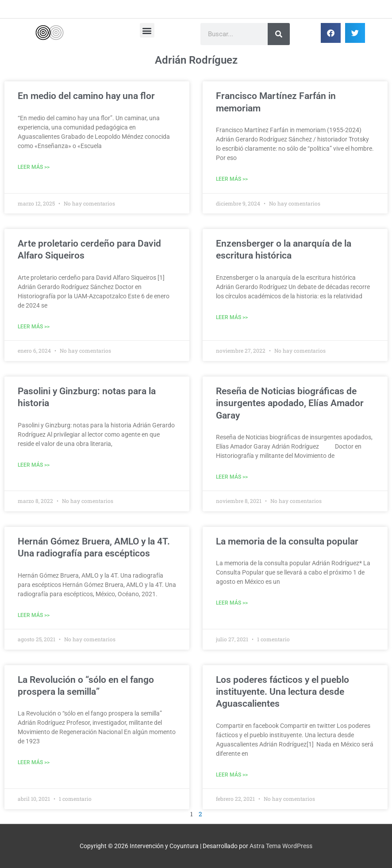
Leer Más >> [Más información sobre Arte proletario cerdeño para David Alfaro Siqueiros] (34, 327)
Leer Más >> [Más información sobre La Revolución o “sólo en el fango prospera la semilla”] (34, 762)
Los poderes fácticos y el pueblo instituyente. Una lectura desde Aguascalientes (282, 692)
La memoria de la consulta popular (287, 541)
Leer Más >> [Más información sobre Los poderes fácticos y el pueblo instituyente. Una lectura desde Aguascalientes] (232, 775)
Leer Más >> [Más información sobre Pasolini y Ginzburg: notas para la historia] (34, 465)
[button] (147, 30)
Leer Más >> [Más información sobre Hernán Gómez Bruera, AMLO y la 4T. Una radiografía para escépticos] (34, 615)
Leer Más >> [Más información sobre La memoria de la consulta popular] (232, 603)
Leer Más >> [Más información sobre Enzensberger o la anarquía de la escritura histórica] (232, 317)
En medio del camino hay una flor (86, 96)
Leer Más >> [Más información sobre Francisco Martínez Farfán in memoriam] (232, 179)
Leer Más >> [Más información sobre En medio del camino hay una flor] (34, 167)
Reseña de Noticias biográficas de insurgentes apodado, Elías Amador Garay (290, 403)
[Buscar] (279, 34)
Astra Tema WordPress (281, 846)
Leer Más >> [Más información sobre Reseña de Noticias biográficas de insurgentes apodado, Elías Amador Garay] (232, 477)
